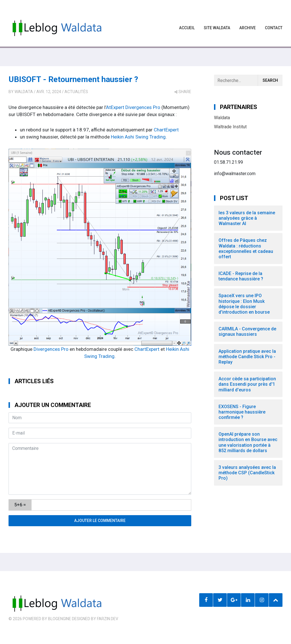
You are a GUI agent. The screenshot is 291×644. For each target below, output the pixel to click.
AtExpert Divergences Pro (133, 107)
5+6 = (20, 505)
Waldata (24, 92)
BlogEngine (60, 619)
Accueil (187, 28)
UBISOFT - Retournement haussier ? (73, 79)
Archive (248, 28)
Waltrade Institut (230, 127)
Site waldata (217, 28)
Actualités (76, 92)
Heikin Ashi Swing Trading (138, 137)
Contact (274, 28)
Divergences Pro (51, 349)
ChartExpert (166, 130)
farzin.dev (108, 619)
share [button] (183, 92)
